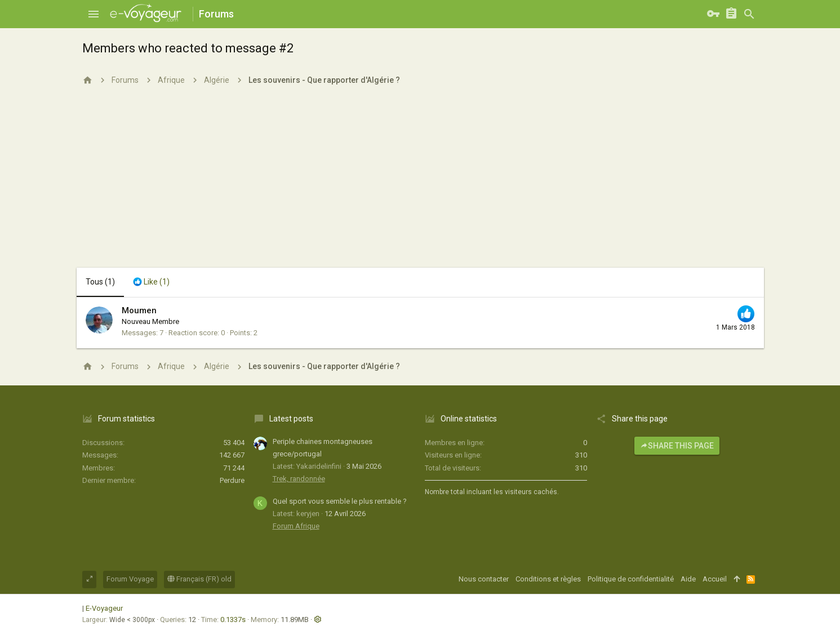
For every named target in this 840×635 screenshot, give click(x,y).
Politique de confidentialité (631, 579)
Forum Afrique (296, 526)
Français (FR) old (199, 579)
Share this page (677, 446)
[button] (94, 14)
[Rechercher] (749, 14)
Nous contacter (484, 579)
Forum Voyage (130, 579)
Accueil (715, 579)
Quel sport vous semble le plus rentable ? (340, 501)
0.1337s (233, 620)
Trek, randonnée (299, 479)
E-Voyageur (104, 608)
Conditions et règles (548, 579)
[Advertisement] (420, 183)
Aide (688, 579)
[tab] (151, 282)
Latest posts (291, 419)
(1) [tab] (100, 282)
